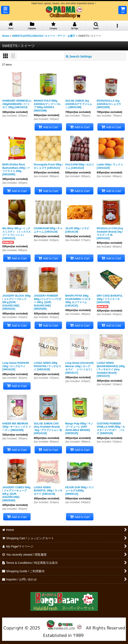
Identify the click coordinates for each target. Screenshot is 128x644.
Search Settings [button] (79, 56)
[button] (5, 10)
